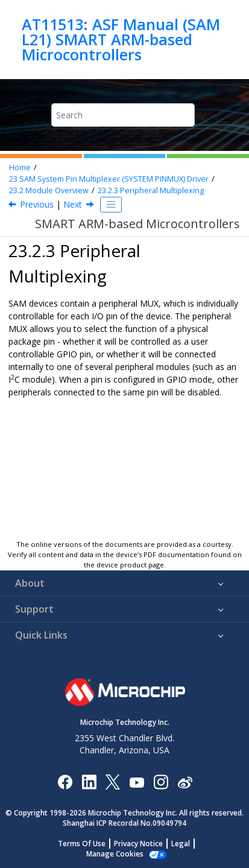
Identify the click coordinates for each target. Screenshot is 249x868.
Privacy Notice (138, 844)
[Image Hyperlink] (137, 781)
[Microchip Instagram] (161, 781)
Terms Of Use (82, 844)
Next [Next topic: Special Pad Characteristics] (73, 204)
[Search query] (123, 115)
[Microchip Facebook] (65, 781)
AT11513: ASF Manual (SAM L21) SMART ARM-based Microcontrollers (121, 40)
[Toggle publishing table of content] (111, 205)
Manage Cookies (115, 854)
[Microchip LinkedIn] (89, 781)
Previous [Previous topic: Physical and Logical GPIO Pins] (37, 204)
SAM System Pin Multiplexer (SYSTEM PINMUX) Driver (109, 179)
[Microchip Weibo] (185, 781)
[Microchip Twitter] (113, 781)
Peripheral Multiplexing (151, 190)
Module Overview (49, 190)
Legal (181, 844)
